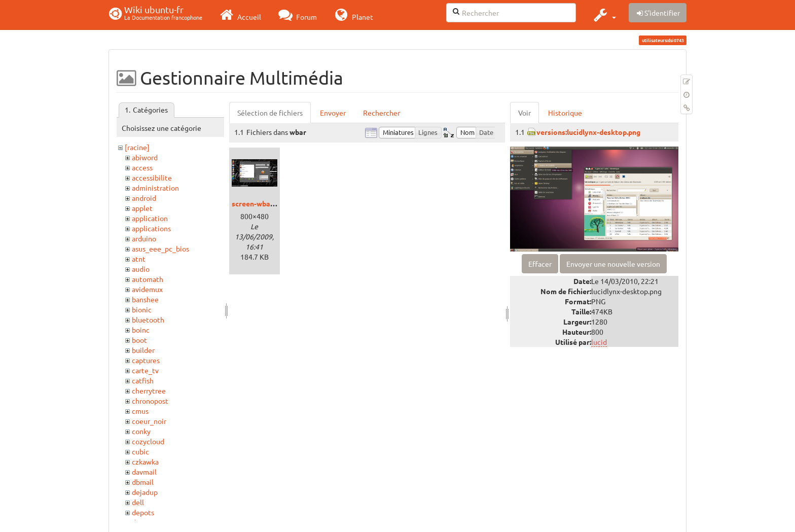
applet (142, 208)
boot (139, 340)
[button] (604, 15)
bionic (142, 309)
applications (151, 228)
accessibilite (152, 178)
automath (148, 279)
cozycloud (148, 441)
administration (155, 188)
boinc (141, 330)
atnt (139, 259)
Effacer (540, 264)
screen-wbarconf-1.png (270, 203)
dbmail (143, 482)
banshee (145, 299)
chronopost (150, 401)
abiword (145, 157)
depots (143, 512)
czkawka (145, 462)
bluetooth (148, 320)
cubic (140, 451)
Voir (525, 113)
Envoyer (333, 113)
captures (146, 360)
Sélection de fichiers (270, 113)
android (144, 198)
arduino (144, 238)
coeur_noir (149, 421)
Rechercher (382, 113)
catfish (143, 380)
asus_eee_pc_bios (160, 249)
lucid (599, 342)
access (142, 167)
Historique (565, 113)
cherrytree (149, 391)
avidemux (147, 289)
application (150, 218)
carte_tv (145, 370)
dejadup (145, 492)
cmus (140, 411)
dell (138, 502)
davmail (144, 472)
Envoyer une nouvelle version (613, 264)
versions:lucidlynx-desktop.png (588, 132)
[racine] (137, 147)
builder (143, 350)
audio (141, 269)
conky (141, 431)
